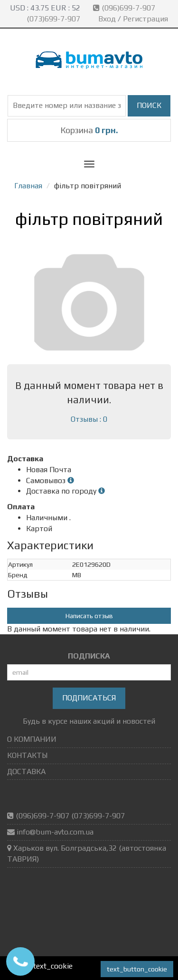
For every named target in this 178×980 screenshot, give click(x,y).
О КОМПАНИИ (32, 739)
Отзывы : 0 (89, 419)
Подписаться (89, 698)
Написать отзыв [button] (89, 616)
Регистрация (145, 19)
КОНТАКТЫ (27, 755)
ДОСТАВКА (26, 771)
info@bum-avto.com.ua (55, 832)
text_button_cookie (137, 969)
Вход (107, 19)
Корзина (89, 130)
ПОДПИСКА (89, 656)
